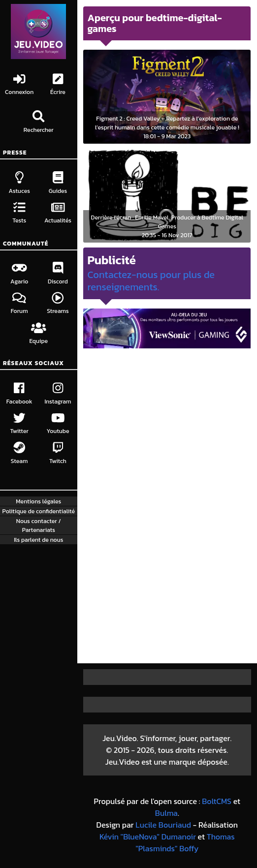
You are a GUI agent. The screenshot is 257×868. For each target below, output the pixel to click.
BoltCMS (217, 801)
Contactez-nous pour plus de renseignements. (151, 281)
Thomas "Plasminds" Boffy (185, 842)
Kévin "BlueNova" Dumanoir (148, 837)
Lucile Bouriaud (163, 825)
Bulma (166, 813)
